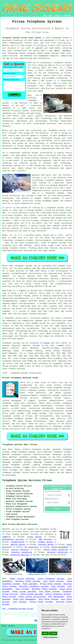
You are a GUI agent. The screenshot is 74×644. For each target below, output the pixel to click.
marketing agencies (20, 555)
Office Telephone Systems (58, 594)
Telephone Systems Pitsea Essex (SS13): (22, 38)
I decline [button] (53, 633)
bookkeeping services (13, 539)
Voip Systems (58, 586)
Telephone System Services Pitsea (27, 480)
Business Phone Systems (28, 581)
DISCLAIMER (67, 16)
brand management (60, 547)
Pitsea (47, 343)
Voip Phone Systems (53, 581)
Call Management (56, 597)
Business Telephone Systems (34, 586)
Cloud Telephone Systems (51, 579)
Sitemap (4, 626)
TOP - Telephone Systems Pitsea (18, 609)
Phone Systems (9, 597)
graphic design (45, 542)
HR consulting (32, 547)
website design (18, 545)
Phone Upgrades (30, 584)
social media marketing (56, 550)
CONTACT (58, 16)
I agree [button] (45, 633)
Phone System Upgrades (22, 579)
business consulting (57, 552)
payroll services (20, 550)
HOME (44, 16)
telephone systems (47, 467)
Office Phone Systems (50, 584)
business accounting (22, 552)
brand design (35, 537)
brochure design (46, 545)
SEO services (45, 539)
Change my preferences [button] (50, 637)
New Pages (11, 626)
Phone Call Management (24, 599)
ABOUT (50, 16)
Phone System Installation (32, 597)
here (14, 475)
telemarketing (18, 542)
